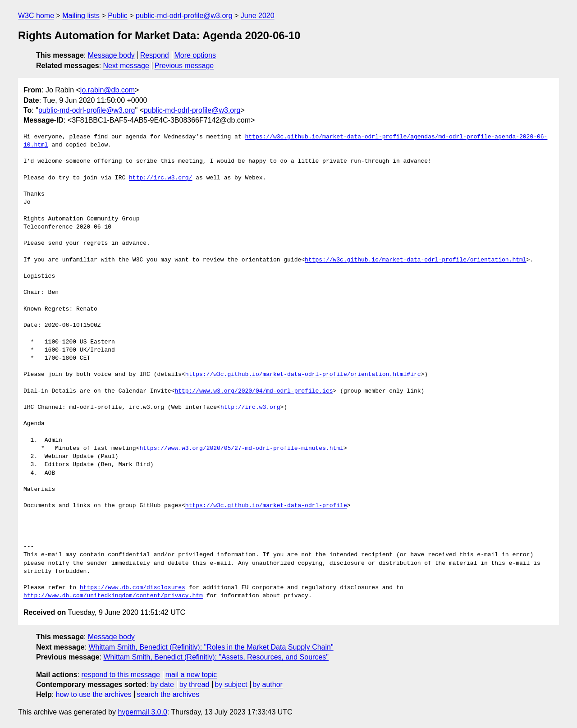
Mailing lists (81, 16)
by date (162, 685)
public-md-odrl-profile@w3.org (184, 16)
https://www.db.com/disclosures (133, 588)
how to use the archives (94, 694)
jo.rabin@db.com (108, 90)
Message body (111, 55)
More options (195, 55)
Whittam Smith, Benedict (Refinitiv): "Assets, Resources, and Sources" (216, 657)
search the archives (168, 694)
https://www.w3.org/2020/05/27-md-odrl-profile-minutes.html (241, 449)
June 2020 (258, 16)
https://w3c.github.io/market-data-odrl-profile (266, 506)
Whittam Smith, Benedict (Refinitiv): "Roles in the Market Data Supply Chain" (211, 647)
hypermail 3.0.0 (142, 712)
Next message (126, 66)
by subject (231, 685)
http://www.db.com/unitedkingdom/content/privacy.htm (113, 596)
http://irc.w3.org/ (160, 178)
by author (268, 685)
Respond (155, 55)
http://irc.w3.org (250, 407)
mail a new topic (191, 675)
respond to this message (120, 675)
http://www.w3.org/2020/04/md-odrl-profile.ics (254, 391)
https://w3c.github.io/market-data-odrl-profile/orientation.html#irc (303, 375)
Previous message (184, 66)
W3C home (36, 16)
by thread (195, 685)
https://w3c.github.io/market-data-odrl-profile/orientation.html (415, 260)
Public (118, 16)
